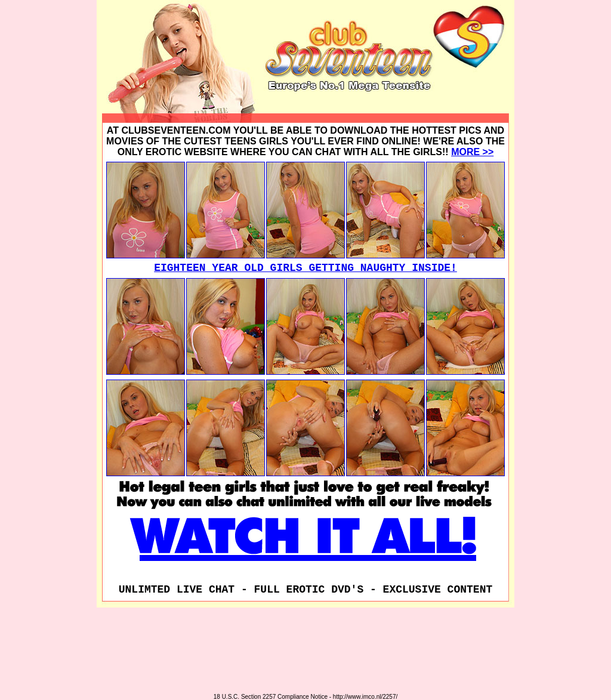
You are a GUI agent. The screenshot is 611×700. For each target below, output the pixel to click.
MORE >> (472, 152)
